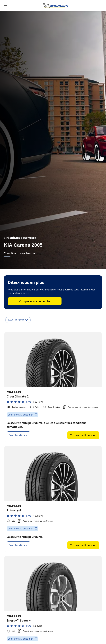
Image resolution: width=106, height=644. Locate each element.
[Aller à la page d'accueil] (56, 6)
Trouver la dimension (83, 435)
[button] (26, 402)
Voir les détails (18, 435)
